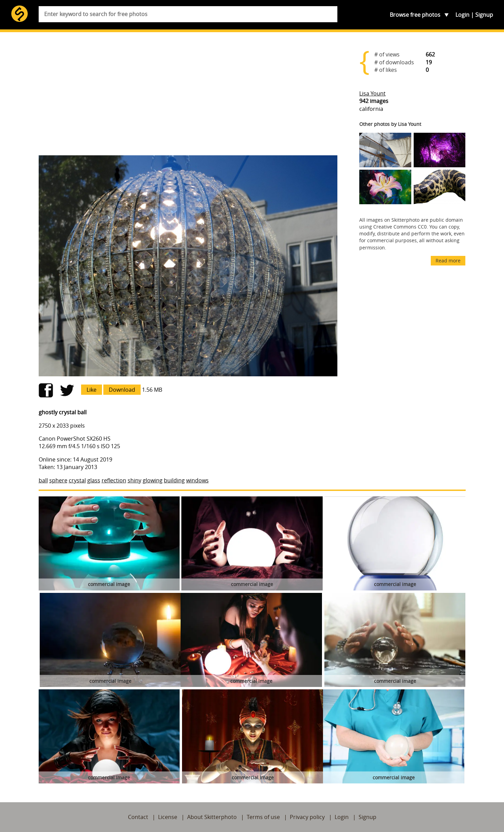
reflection (114, 480)
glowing (153, 480)
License (168, 817)
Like (92, 390)
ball (43, 480)
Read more (448, 261)
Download (122, 390)
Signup (484, 15)
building (174, 480)
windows (197, 480)
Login (462, 15)
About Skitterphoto (212, 817)
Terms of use (263, 817)
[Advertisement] (188, 96)
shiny (134, 480)
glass (94, 480)
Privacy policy (307, 817)
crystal (77, 480)
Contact (138, 817)
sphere (58, 480)
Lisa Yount (372, 93)
